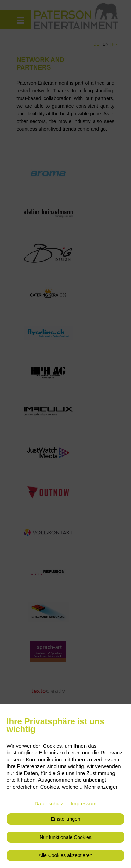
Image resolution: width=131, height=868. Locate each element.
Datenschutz (49, 803)
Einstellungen (65, 819)
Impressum (83, 803)
